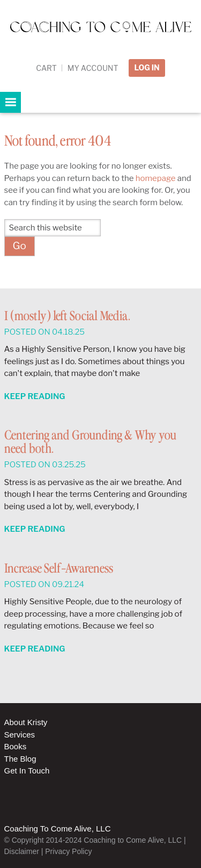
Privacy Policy (68, 851)
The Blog (20, 759)
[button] (10, 102)
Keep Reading (35, 396)
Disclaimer (22, 851)
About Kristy (26, 722)
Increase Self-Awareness (59, 569)
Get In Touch (27, 771)
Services (20, 735)
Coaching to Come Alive (100, 38)
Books (16, 746)
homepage (156, 178)
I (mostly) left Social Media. (67, 317)
